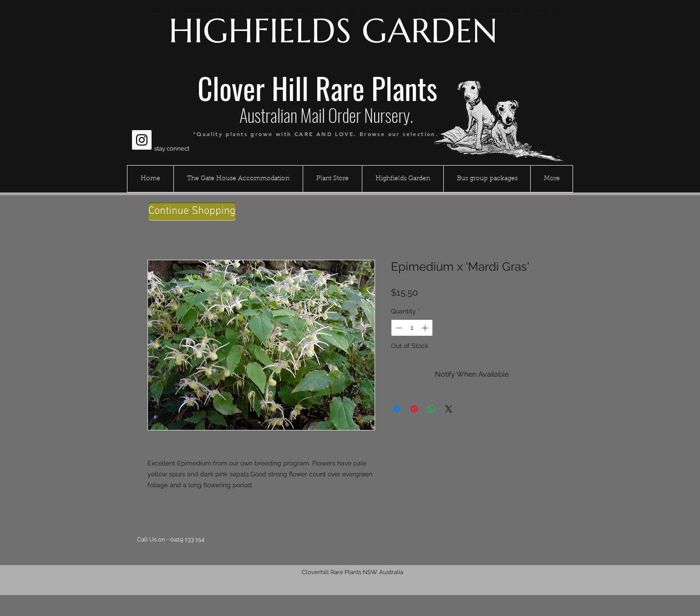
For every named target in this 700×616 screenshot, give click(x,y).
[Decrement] (398, 328)
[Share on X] (449, 409)
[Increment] (426, 328)
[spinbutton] (412, 328)
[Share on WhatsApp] (431, 409)
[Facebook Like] (150, 118)
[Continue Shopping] (192, 212)
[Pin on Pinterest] (414, 409)
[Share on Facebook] (397, 409)
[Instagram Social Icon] (142, 140)
